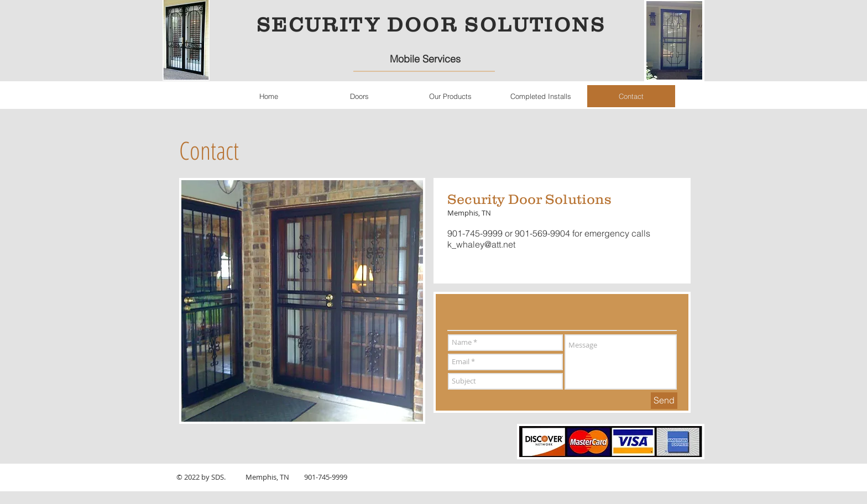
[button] (359, 96)
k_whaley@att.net (481, 244)
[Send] (664, 401)
